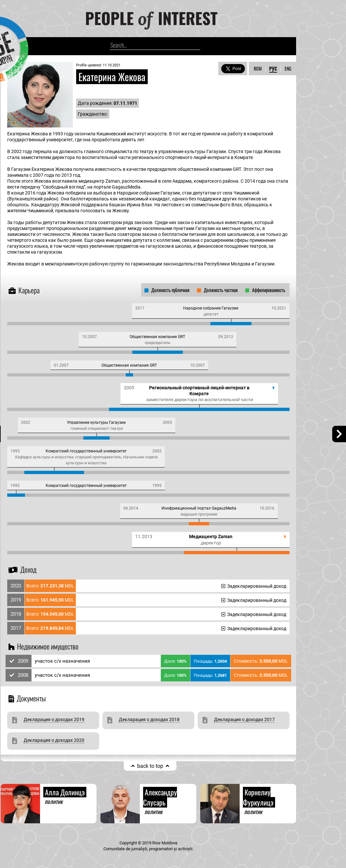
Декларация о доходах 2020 (54, 740)
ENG (288, 69)
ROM (258, 69)
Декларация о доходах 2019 (54, 720)
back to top (150, 766)
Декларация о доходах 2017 (244, 720)
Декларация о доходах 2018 (149, 720)
